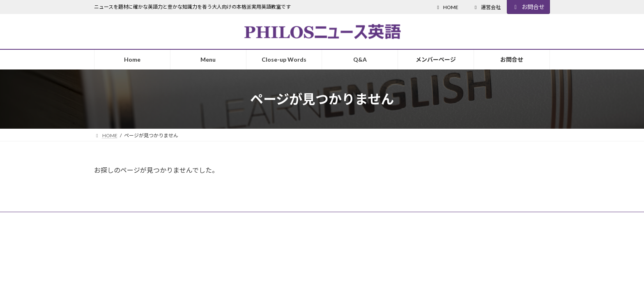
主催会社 (223, 219)
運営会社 (487, 7)
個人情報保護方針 (177, 219)
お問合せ (529, 7)
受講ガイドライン (122, 219)
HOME (447, 7)
